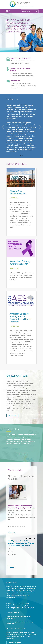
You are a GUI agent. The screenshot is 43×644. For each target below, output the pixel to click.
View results (30, 538)
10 (24, 527)
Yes (11, 549)
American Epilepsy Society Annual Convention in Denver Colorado (21, 318)
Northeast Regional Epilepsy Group (21, 4)
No (11, 552)
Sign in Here (22, 454)
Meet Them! (12, 415)
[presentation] (22, 560)
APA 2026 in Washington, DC (18, 192)
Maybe (12, 555)
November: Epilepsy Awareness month (20, 263)
